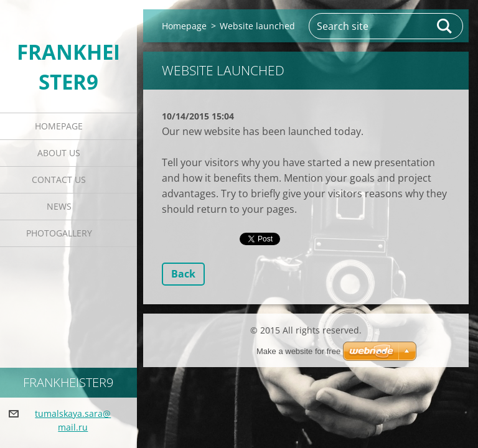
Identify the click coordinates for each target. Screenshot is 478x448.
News (59, 206)
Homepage (59, 126)
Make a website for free (298, 351)
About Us (59, 153)
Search (445, 26)
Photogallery (59, 233)
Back (183, 274)
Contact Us (59, 180)
